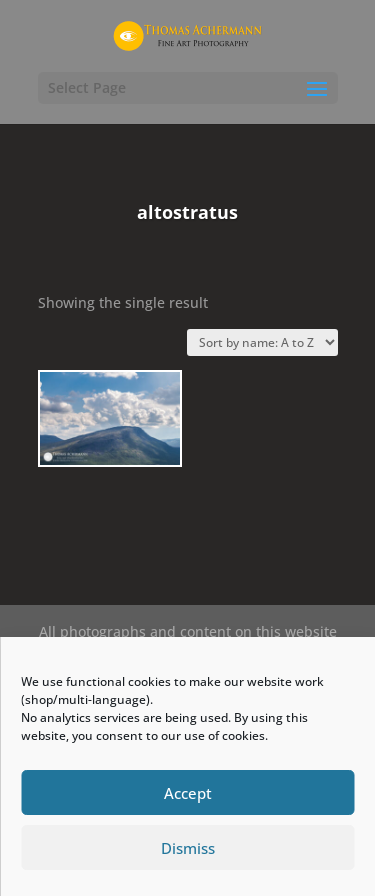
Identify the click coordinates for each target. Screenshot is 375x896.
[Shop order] (262, 342)
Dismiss (188, 848)
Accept (188, 793)
